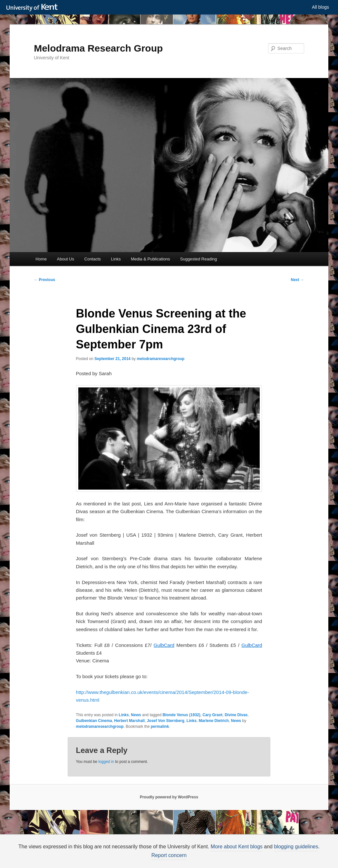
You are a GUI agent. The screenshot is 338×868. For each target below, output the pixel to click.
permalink (160, 727)
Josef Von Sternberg (166, 721)
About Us (66, 259)
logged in (106, 762)
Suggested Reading (198, 259)
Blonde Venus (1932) (181, 715)
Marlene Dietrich (214, 721)
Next (298, 280)
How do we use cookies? (205, 857)
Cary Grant (212, 715)
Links (116, 259)
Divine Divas (236, 715)
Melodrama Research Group (98, 48)
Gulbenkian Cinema (94, 721)
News (136, 715)
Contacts (93, 259)
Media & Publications (150, 259)
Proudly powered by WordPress (169, 797)
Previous (44, 280)
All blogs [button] (320, 7)
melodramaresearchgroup (160, 359)
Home (41, 259)
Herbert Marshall (129, 721)
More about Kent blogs (251, 847)
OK (280, 858)
